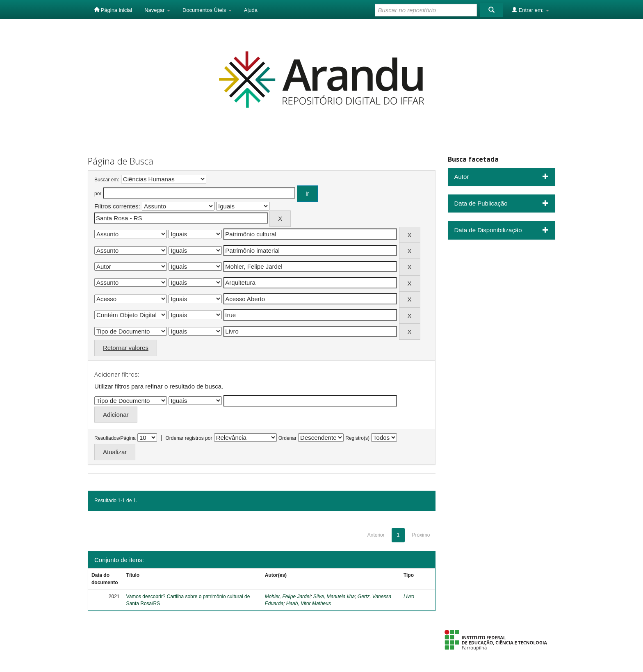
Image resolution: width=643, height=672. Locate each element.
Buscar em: (107, 180)
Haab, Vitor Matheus (309, 603)
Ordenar (287, 438)
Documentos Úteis (207, 10)
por (98, 194)
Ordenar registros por (189, 438)
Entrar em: (530, 10)
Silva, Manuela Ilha (334, 597)
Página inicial (113, 10)
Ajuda (251, 10)
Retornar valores (126, 348)
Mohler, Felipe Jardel (288, 597)
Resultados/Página (115, 438)
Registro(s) (357, 438)
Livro (409, 597)
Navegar (157, 10)
